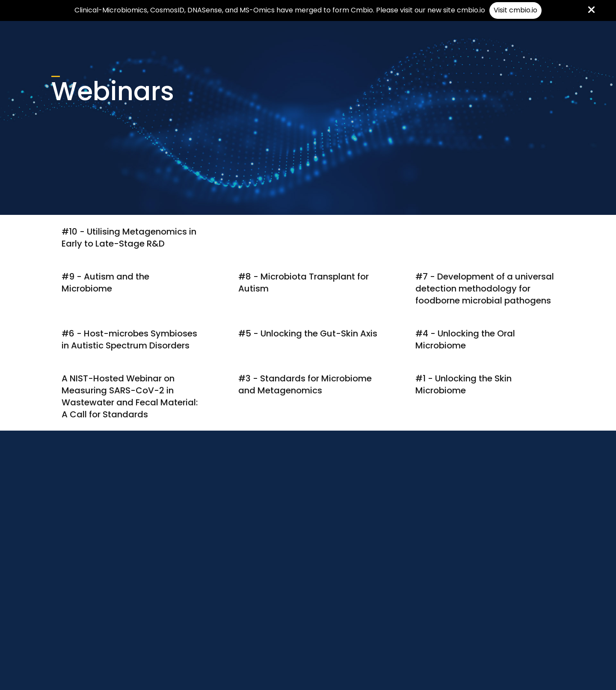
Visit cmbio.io (515, 10)
